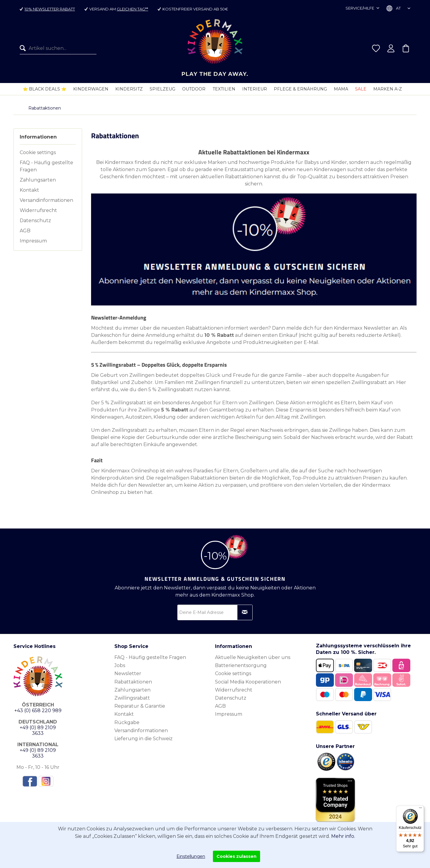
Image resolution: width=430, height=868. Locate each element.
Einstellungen (191, 856)
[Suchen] (24, 48)
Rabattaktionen (133, 682)
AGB (25, 231)
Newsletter (128, 673)
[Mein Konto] (391, 48)
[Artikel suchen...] (58, 48)
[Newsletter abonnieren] (245, 612)
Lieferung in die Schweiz (143, 739)
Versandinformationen (46, 200)
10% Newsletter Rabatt (50, 9)
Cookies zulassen (236, 856)
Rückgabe (127, 722)
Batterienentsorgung (241, 665)
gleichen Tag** (132, 9)
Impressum (33, 241)
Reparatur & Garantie (140, 706)
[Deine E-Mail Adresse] (215, 612)
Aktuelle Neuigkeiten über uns (253, 657)
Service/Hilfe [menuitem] (360, 8)
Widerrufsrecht (38, 210)
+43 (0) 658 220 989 (38, 710)
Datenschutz (35, 221)
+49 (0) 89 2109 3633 (38, 730)
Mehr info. (343, 836)
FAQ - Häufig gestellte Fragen (46, 166)
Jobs (120, 665)
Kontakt (29, 190)
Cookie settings (38, 152)
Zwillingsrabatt (132, 698)
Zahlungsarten (38, 180)
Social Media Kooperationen (248, 682)
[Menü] (420, 809)
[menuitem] (58, 48)
